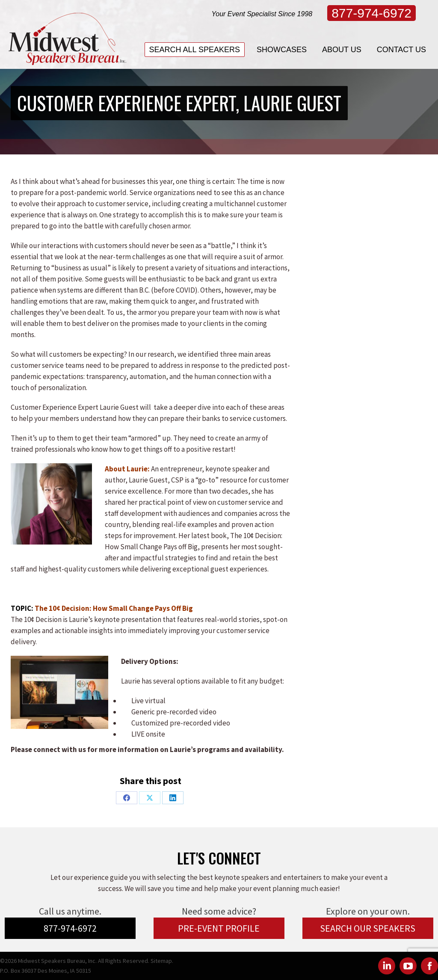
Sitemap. (162, 961)
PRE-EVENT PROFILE (219, 928)
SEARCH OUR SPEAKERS (368, 928)
